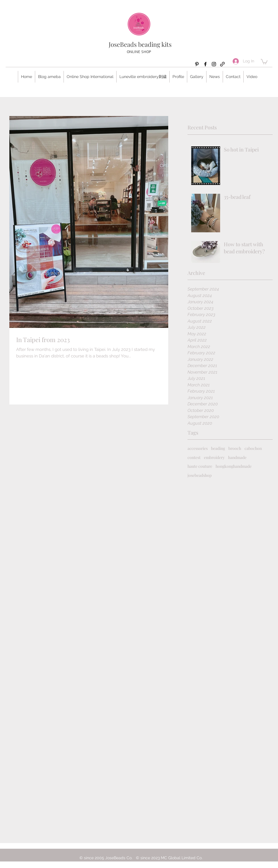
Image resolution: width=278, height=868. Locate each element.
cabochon (253, 448)
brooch (235, 448)
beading (218, 448)
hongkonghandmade (234, 466)
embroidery (214, 457)
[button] (264, 61)
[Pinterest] (197, 64)
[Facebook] (205, 64)
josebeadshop (200, 475)
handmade (237, 457)
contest (194, 457)
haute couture (200, 466)
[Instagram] (214, 64)
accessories (198, 448)
